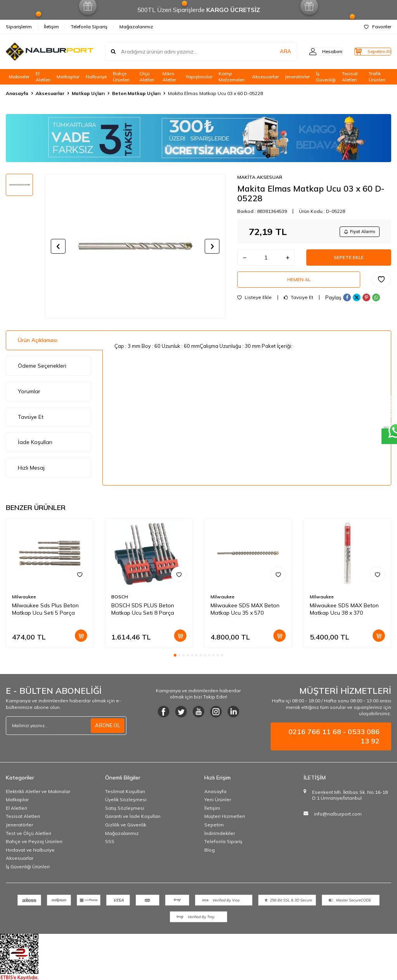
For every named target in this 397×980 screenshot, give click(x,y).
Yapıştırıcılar (199, 77)
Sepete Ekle (349, 261)
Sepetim (214, 825)
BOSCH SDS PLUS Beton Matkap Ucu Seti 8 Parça (143, 609)
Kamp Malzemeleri (232, 77)
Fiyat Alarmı (357, 232)
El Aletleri (43, 77)
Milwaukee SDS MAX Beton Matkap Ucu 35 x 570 (245, 609)
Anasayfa (17, 93)
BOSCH (120, 597)
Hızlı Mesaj (31, 468)
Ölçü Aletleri (147, 77)
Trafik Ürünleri (377, 77)
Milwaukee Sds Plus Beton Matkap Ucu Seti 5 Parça (45, 609)
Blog (210, 850)
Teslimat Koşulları (125, 791)
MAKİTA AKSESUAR (260, 177)
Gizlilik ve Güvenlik (126, 825)
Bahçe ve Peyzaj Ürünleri (34, 841)
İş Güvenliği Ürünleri (28, 867)
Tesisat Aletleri (350, 77)
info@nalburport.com (338, 814)
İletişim (51, 27)
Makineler (19, 77)
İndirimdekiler (220, 833)
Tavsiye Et (299, 305)
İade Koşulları (35, 442)
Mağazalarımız (136, 27)
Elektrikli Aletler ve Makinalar (38, 791)
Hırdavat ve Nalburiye (30, 850)
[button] (58, 246)
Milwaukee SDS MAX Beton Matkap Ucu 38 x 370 (344, 609)
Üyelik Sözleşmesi (126, 799)
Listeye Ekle (255, 305)
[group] (135, 246)
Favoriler (378, 27)
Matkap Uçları (88, 93)
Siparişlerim (19, 27)
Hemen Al (299, 286)
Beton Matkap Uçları (136, 93)
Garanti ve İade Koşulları (133, 816)
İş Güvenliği (326, 77)
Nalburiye (96, 77)
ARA (270, 52)
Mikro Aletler (169, 77)
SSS (110, 841)
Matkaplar (68, 77)
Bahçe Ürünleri (121, 77)
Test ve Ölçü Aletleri (28, 833)
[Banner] (198, 138)
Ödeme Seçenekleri (42, 366)
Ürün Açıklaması (38, 340)
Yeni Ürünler (218, 799)
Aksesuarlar (265, 77)
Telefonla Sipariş (89, 27)
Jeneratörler (297, 77)
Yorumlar (29, 391)
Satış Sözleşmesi (125, 808)
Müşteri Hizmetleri (225, 816)
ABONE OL (107, 725)
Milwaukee (24, 597)
